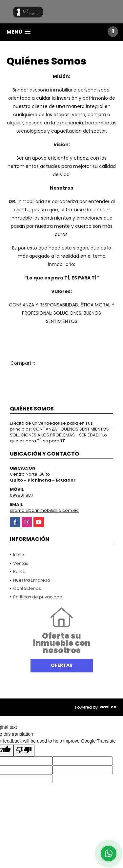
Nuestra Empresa (32, 580)
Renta (19, 572)
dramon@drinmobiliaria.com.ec (44, 510)
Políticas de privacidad (38, 597)
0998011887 (21, 495)
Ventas (21, 563)
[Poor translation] (24, 750)
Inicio (19, 555)
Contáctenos (27, 588)
